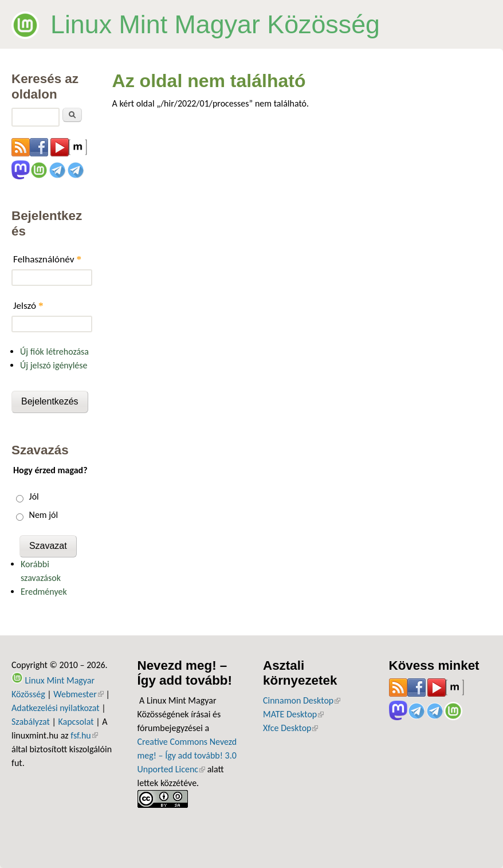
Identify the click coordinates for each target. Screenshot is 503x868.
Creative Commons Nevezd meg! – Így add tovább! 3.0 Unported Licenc (187, 755)
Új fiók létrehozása (54, 351)
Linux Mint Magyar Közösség (215, 24)
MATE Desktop (293, 714)
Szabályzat (31, 722)
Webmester (78, 694)
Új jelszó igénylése (54, 365)
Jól (34, 496)
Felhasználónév (47, 259)
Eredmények (44, 592)
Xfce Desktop (290, 728)
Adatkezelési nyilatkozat (56, 708)
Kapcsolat (76, 722)
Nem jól (44, 515)
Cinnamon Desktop (302, 700)
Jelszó (28, 306)
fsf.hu (84, 735)
